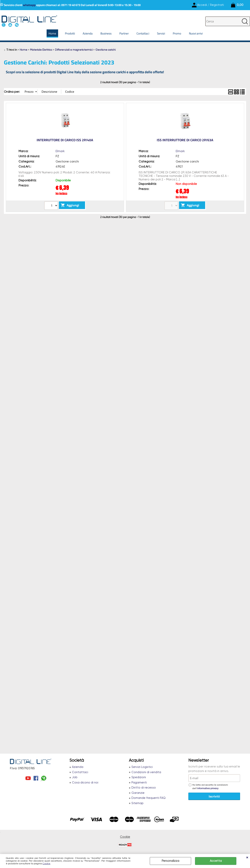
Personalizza (170, 861)
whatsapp (29, 5)
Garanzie (138, 793)
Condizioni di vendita (146, 772)
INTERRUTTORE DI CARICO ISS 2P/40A (65, 140)
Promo (177, 33)
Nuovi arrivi (196, 33)
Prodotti (70, 33)
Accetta (216, 861)
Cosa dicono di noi (85, 783)
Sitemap (137, 803)
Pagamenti (139, 783)
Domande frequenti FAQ (148, 798)
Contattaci (143, 33)
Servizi (161, 33)
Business (106, 33)
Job (75, 777)
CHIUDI (247, 858)
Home (52, 33)
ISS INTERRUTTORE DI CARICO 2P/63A (185, 140)
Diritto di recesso (144, 788)
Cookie (46, 864)
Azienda (88, 33)
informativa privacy (208, 789)
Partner (124, 33)
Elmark (60, 151)
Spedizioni (139, 777)
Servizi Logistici (142, 767)
